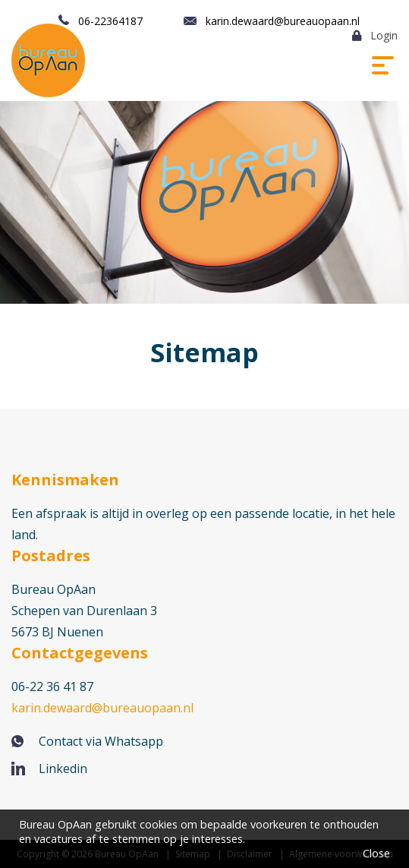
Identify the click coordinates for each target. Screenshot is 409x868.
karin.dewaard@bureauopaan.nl (283, 21)
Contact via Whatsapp (101, 741)
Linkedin (63, 769)
